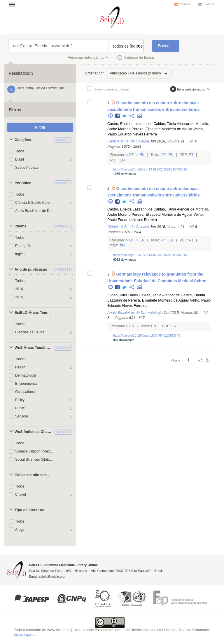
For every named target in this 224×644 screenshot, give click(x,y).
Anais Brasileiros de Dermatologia (35, 211)
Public (20, 408)
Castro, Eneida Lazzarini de (130, 124)
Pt (131, 155)
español (186, 4)
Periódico (23, 183)
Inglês (20, 254)
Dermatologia (26, 375)
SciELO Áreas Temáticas (34, 313)
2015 (19, 297)
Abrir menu (14, 4)
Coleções (23, 140)
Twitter (124, 116)
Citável (21, 495)
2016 (19, 289)
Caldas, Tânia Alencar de (174, 124)
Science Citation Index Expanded (35, 451)
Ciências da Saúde (30, 332)
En (142, 155)
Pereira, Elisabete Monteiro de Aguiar (162, 129)
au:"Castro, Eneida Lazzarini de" (59, 46)
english (209, 4)
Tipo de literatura (29, 510)
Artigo (20, 530)
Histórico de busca (139, 58)
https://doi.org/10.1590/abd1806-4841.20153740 (147, 335)
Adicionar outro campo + (88, 58)
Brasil (20, 159)
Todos (20, 151)
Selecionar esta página (111, 89)
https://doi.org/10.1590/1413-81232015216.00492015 (150, 169)
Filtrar (40, 127)
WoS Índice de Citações (34, 432)
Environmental (26, 384)
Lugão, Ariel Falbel (123, 295)
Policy (20, 400)
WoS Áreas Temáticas (34, 348)
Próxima (207, 363)
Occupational (25, 392)
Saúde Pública (26, 168)
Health (20, 367)
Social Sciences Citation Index (35, 459)
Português (23, 246)
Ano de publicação (31, 269)
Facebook (118, 116)
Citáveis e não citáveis (34, 475)
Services (22, 416)
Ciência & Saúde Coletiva (35, 203)
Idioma (21, 226)
